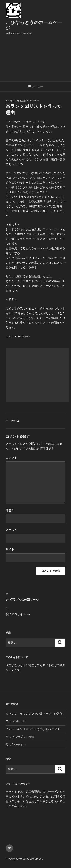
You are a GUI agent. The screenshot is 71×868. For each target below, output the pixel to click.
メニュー (35, 86)
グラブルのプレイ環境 (20, 737)
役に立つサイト (16, 745)
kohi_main (33, 101)
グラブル (15, 421)
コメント (11, 458)
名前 (9, 510)
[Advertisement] (35, 57)
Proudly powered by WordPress (24, 859)
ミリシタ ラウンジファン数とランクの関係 (34, 714)
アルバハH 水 (15, 721)
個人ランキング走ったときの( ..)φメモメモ (33, 729)
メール (11, 530)
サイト (10, 549)
